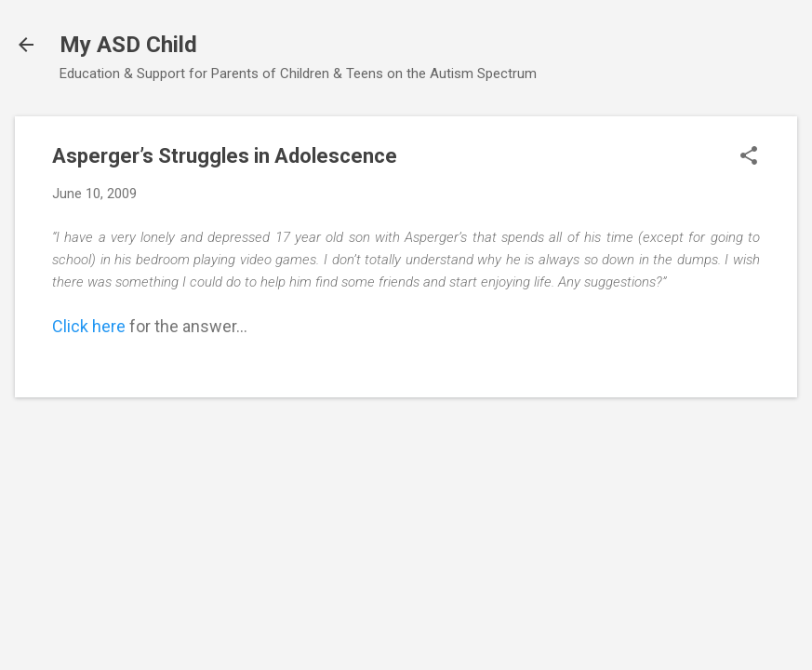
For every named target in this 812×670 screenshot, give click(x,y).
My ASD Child (128, 45)
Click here (89, 326)
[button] (749, 157)
